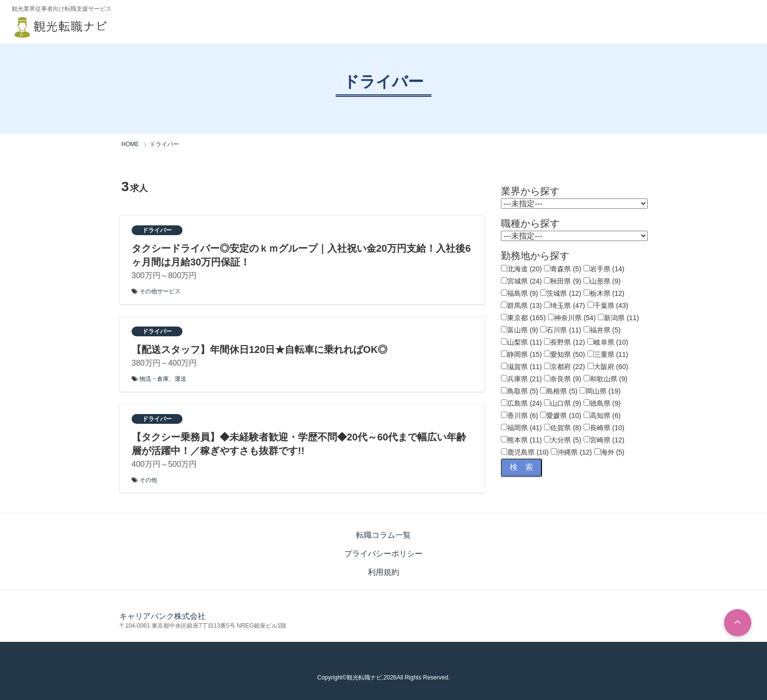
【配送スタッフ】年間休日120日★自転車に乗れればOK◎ (259, 350)
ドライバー (157, 230)
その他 (148, 480)
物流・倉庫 (154, 379)
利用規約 (383, 572)
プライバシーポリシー (383, 554)
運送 (180, 379)
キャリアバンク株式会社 (162, 616)
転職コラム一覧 (383, 535)
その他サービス (160, 291)
